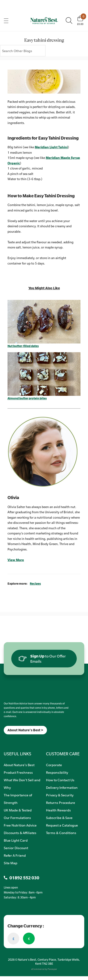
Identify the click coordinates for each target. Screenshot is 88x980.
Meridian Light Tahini (51, 147)
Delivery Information (62, 787)
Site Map (11, 863)
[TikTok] (12, 740)
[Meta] (4, 740)
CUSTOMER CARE (63, 754)
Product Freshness (18, 772)
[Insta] (8, 740)
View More (16, 560)
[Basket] (80, 21)
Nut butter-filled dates (23, 346)
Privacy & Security (60, 795)
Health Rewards (58, 810)
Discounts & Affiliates (20, 833)
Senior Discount (16, 848)
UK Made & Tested (18, 810)
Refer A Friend (15, 855)
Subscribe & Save (59, 818)
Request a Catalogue (62, 825)
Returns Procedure (61, 802)
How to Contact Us (60, 780)
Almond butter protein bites (27, 398)
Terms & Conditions (61, 833)
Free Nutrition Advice (20, 825)
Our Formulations (17, 818)
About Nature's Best (19, 765)
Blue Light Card (16, 840)
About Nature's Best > (25, 730)
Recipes (35, 583)
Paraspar (52, 969)
